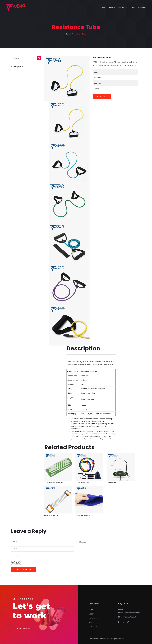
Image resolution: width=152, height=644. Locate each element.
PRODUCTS (123, 7)
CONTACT (142, 7)
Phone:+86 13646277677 (128, 617)
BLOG (133, 7)
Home (69, 34)
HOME (104, 7)
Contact (102, 97)
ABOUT (112, 7)
